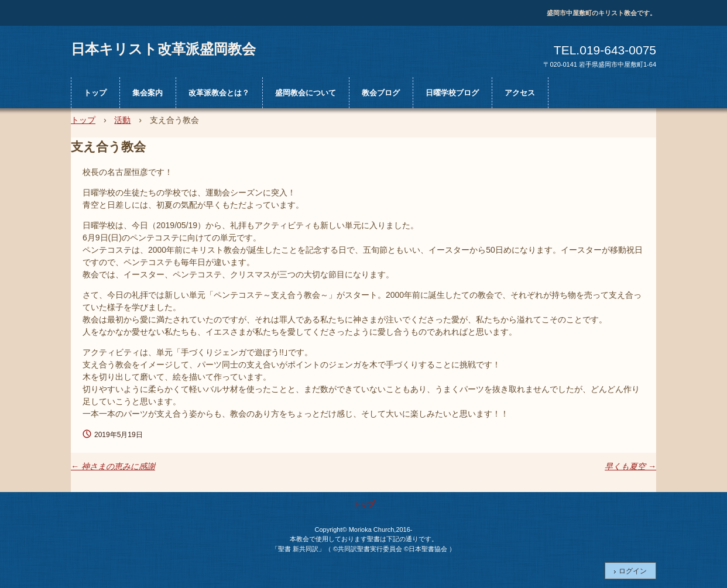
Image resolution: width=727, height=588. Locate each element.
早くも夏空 (630, 466)
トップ (95, 93)
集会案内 (148, 93)
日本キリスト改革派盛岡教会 (163, 49)
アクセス (520, 93)
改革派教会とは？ (219, 93)
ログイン (633, 571)
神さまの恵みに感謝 (113, 466)
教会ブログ (381, 93)
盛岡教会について (306, 93)
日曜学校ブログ (452, 93)
